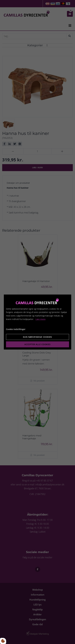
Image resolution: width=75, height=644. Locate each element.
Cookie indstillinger (16, 329)
